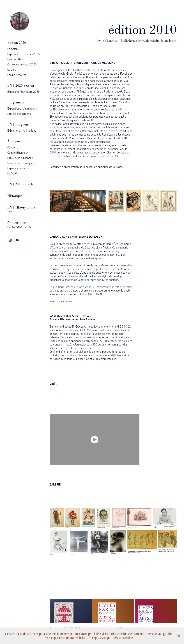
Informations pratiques (21, 163)
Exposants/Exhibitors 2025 (24, 54)
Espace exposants (18, 168)
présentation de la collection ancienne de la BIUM (93, 167)
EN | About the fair (22, 184)
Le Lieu (12, 70)
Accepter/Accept (99, 638)
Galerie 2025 (15, 59)
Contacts (13, 147)
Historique (15, 196)
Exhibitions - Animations (22, 131)
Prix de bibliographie (19, 114)
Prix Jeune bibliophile (20, 158)
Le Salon (12, 49)
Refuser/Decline (123, 638)
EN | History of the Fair (21, 209)
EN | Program (18, 124)
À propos (14, 141)
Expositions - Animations (22, 108)
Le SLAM (13, 173)
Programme (16, 102)
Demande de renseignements (19, 224)
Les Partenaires (17, 75)
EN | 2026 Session (21, 85)
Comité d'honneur (18, 153)
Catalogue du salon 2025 (22, 64)
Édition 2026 (17, 43)
